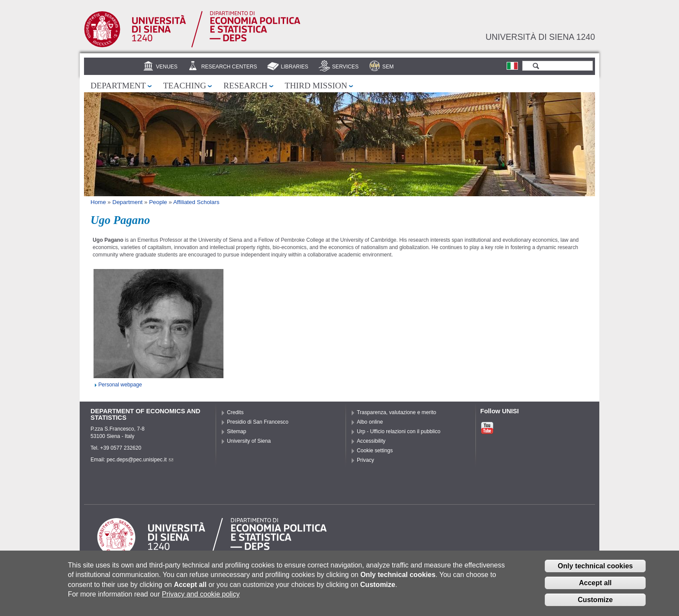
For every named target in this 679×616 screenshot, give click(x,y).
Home (98, 202)
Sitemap (237, 431)
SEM (388, 67)
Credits (235, 412)
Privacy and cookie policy (201, 597)
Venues (167, 67)
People (158, 202)
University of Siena (249, 441)
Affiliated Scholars (196, 202)
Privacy (365, 460)
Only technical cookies (595, 569)
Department (118, 86)
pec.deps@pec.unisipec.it (140, 460)
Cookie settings (375, 451)
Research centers (229, 67)
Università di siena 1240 (540, 37)
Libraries (294, 67)
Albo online (370, 422)
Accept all (595, 586)
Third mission (316, 86)
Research (246, 86)
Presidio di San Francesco (258, 422)
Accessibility (371, 441)
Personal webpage (120, 385)
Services (345, 67)
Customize (595, 603)
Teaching (185, 86)
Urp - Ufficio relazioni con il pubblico (399, 431)
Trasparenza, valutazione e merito (396, 412)
